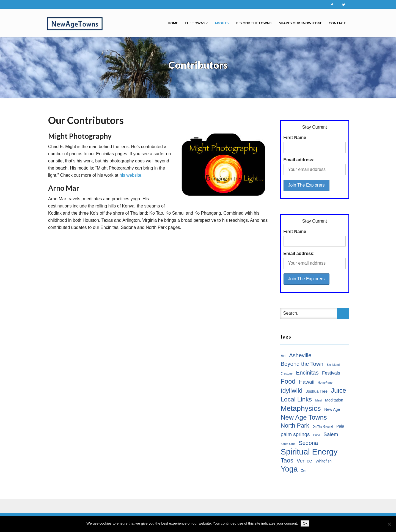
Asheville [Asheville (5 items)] (300, 355)
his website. (131, 175)
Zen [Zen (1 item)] (304, 470)
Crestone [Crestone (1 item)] (287, 373)
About (222, 23)
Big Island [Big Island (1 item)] (333, 365)
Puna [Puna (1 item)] (317, 435)
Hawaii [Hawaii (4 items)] (307, 382)
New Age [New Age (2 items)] (332, 409)
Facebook (332, 5)
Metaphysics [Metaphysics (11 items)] (301, 408)
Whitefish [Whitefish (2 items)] (324, 461)
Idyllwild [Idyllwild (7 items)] (292, 390)
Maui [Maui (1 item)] (318, 400)
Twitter (343, 5)
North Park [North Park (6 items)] (295, 426)
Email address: (299, 160)
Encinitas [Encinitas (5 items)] (307, 373)
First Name (295, 138)
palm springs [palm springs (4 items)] (295, 434)
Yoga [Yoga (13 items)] (289, 469)
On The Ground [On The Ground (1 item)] (323, 426)
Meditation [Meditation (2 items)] (334, 400)
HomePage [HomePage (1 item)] (325, 383)
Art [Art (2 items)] (283, 356)
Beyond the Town (254, 23)
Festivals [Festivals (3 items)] (331, 373)
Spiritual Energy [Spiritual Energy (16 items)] (309, 452)
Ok (305, 523)
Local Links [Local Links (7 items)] (296, 399)
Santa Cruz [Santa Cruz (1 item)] (288, 444)
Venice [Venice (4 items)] (304, 461)
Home (173, 23)
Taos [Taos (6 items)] (287, 460)
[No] (389, 524)
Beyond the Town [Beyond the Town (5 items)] (302, 364)
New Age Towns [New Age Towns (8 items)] (304, 417)
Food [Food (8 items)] (288, 381)
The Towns (196, 23)
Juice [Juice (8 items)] (338, 390)
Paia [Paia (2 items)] (340, 426)
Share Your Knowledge (300, 23)
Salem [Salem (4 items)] (331, 434)
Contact (337, 23)
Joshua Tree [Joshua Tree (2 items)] (317, 391)
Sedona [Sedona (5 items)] (308, 443)
